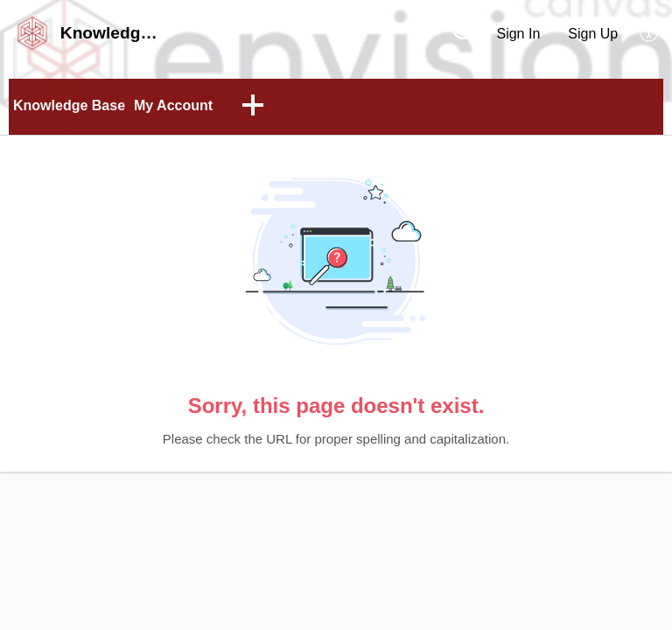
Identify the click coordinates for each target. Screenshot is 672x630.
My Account (173, 105)
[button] (650, 33)
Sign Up (593, 34)
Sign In (518, 34)
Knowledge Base (69, 105)
